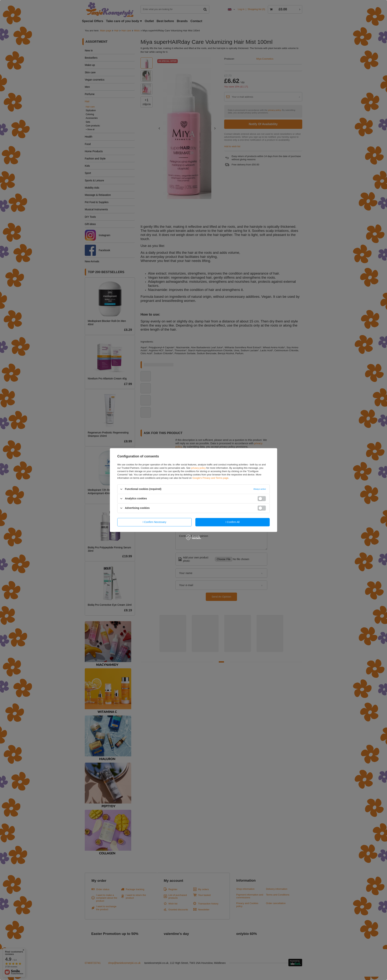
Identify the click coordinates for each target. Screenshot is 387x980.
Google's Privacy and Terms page (210, 478)
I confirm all (232, 522)
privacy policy (198, 468)
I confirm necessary (155, 522)
